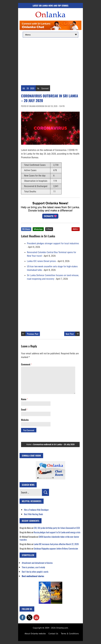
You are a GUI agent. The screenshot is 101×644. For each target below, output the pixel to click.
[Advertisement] (50, 62)
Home (29, 444)
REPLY (76, 229)
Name (24, 399)
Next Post (70, 334)
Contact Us (53, 634)
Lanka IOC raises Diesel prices (41, 261)
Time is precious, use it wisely (33, 567)
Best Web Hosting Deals (33, 514)
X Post (49, 229)
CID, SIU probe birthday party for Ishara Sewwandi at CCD (57, 528)
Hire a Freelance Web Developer (36, 510)
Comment (45, 88)
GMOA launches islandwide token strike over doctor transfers (49, 538)
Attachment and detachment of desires (37, 563)
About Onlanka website (35, 634)
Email (24, 409)
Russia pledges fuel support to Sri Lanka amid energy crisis (57, 532)
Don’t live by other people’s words (35, 572)
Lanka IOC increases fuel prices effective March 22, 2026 (56, 544)
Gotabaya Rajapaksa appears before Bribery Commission (56, 548)
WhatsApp (38, 229)
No (38, 88)
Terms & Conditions (70, 634)
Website (25, 420)
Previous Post (33, 334)
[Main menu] (50, 35)
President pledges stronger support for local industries (53, 244)
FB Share (26, 229)
